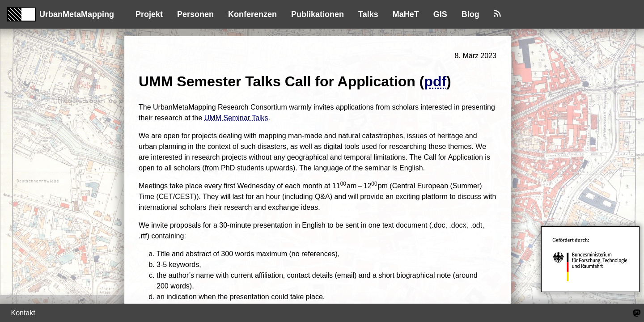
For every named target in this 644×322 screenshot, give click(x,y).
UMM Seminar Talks (236, 118)
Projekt (149, 14)
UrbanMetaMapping (61, 14)
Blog (470, 14)
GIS (440, 14)
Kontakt (23, 313)
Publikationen (318, 14)
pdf (435, 81)
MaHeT (406, 14)
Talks (368, 14)
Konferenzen (252, 14)
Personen (195, 14)
